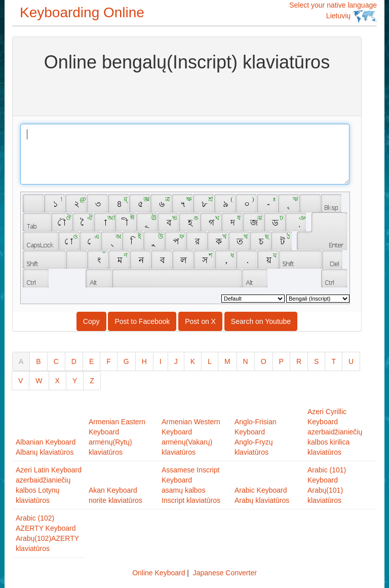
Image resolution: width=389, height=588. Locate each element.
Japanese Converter (225, 573)
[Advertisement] (187, 93)
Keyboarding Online (82, 12)
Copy (91, 321)
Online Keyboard (159, 573)
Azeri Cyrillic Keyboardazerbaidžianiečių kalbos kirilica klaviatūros (335, 432)
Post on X (200, 321)
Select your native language (333, 12)
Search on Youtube (261, 321)
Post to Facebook (142, 321)
